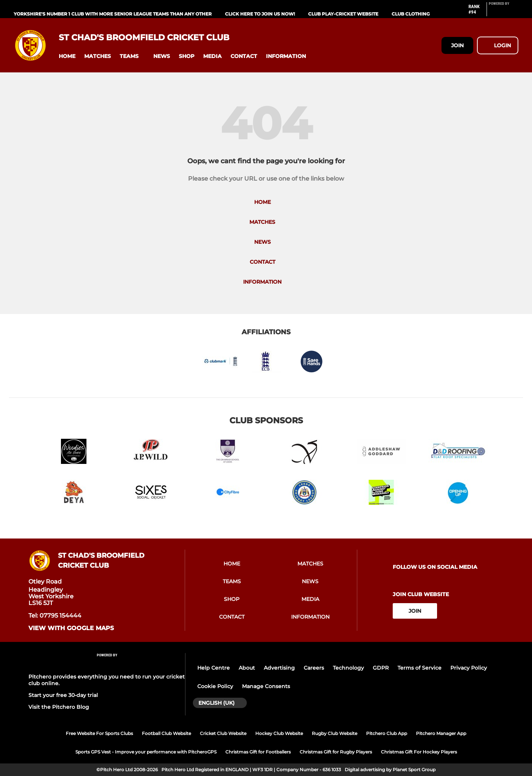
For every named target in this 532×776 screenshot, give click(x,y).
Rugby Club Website (335, 733)
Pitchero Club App (387, 733)
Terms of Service (420, 668)
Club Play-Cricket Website (343, 14)
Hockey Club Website (279, 733)
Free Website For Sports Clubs (99, 733)
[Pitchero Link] (504, 12)
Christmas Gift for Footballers (258, 752)
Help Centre (214, 668)
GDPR (381, 668)
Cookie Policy (215, 686)
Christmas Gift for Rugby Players (336, 752)
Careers (314, 668)
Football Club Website (166, 733)
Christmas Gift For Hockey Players (419, 752)
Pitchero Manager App (441, 733)
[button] (67, 56)
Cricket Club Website (223, 733)
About (247, 668)
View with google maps (71, 628)
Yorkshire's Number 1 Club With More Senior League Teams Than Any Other (113, 14)
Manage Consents (266, 686)
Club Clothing (411, 14)
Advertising (279, 668)
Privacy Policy (469, 668)
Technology (348, 668)
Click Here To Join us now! (260, 14)
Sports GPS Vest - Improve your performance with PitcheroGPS (146, 752)
